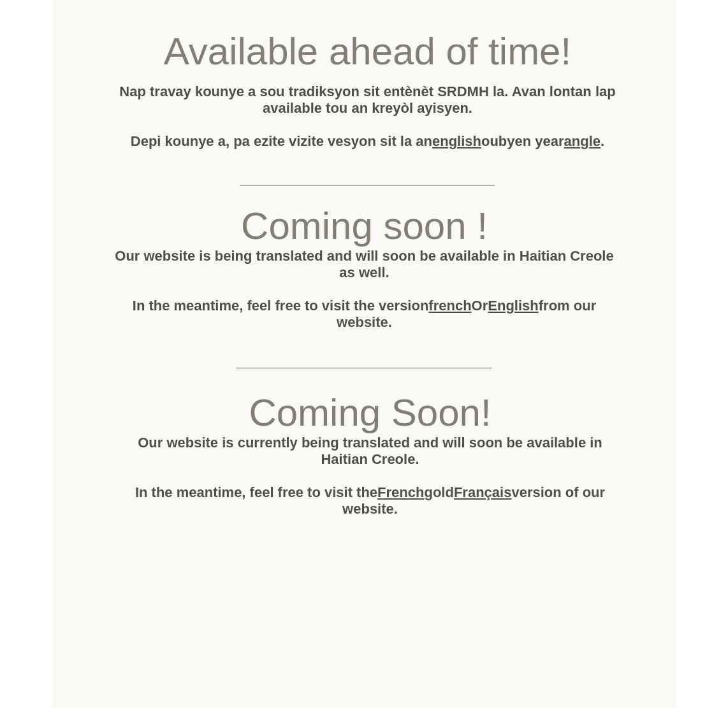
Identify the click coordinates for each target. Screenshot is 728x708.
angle (582, 141)
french (450, 306)
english (457, 141)
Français (483, 492)
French (401, 492)
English (513, 306)
